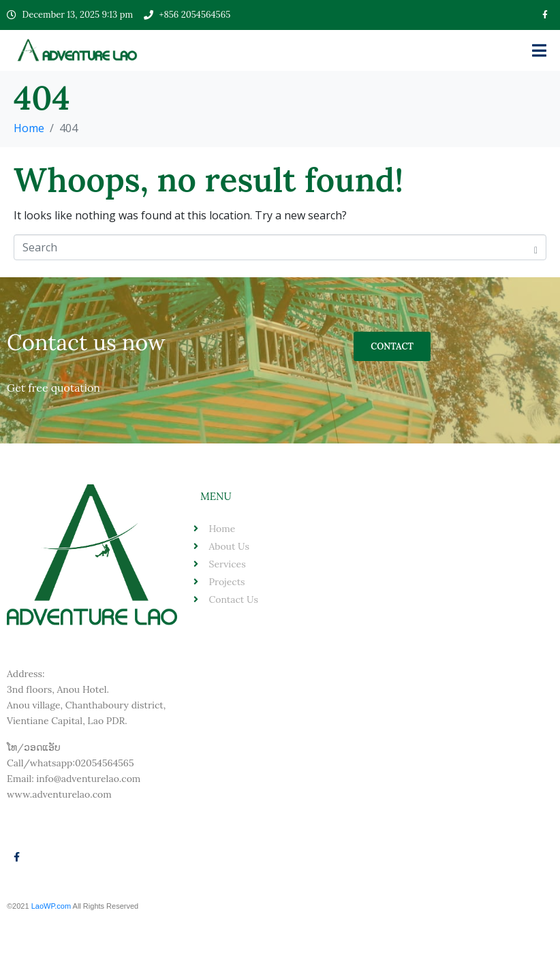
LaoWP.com (52, 906)
